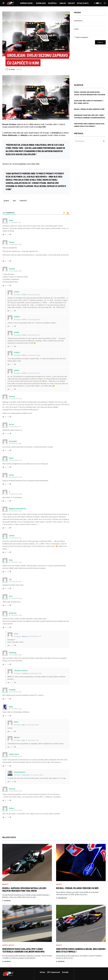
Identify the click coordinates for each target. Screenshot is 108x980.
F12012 (24, 295)
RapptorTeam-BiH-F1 (18, 509)
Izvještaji (5, 945)
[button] (3, 3)
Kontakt (65, 972)
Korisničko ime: (78, 21)
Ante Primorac (20, 772)
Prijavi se (100, 42)
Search (104, 141)
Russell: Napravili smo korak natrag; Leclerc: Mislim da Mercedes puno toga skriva (25, 889)
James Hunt (26, 775)
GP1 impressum (53, 972)
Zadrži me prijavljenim (82, 37)
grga (11, 707)
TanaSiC (12, 690)
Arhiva (42, 972)
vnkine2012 (23, 201)
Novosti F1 (9, 48)
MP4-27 (17, 737)
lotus (14, 201)
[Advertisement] (91, 63)
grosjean (6, 201)
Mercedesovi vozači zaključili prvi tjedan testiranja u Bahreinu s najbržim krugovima (23, 950)
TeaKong (25, 673)
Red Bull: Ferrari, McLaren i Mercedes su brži (89, 109)
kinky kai (25, 636)
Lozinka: (76, 29)
